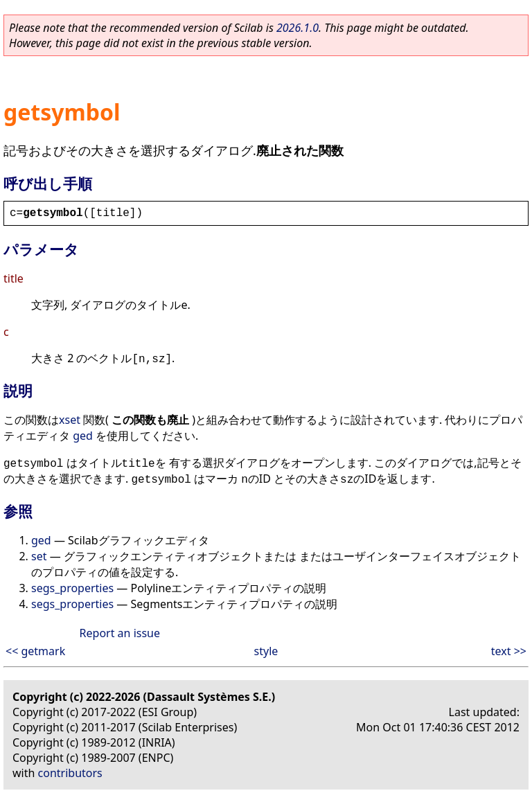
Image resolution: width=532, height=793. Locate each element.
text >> (509, 651)
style (266, 651)
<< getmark (35, 651)
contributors (70, 773)
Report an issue (120, 633)
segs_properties (72, 588)
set (39, 556)
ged (83, 436)
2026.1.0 (298, 28)
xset (70, 420)
